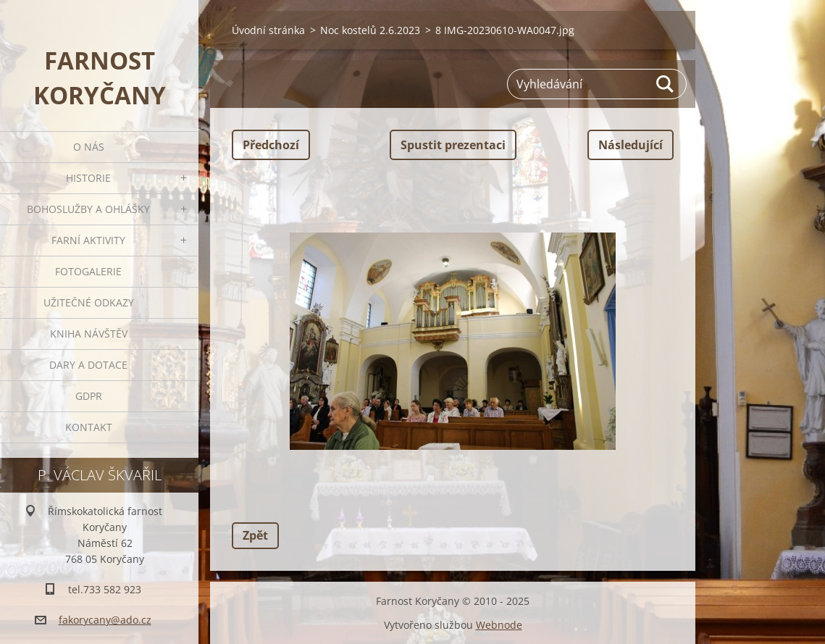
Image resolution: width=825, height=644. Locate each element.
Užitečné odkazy (89, 302)
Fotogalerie (88, 271)
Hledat (666, 84)
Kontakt (89, 427)
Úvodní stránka (268, 30)
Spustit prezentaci (453, 145)
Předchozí (271, 145)
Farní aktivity (88, 240)
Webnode (499, 625)
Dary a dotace (88, 365)
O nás (89, 147)
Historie (88, 178)
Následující (631, 145)
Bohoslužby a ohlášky (88, 209)
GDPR (89, 396)
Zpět (255, 535)
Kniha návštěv (89, 334)
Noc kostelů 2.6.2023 (370, 30)
